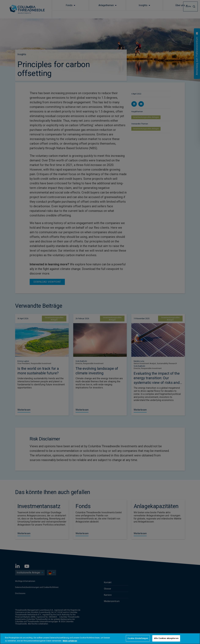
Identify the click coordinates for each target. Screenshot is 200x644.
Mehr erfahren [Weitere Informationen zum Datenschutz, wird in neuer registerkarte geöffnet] (70, 641)
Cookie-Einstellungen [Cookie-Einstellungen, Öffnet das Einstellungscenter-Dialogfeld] (138, 638)
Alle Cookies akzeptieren (166, 638)
